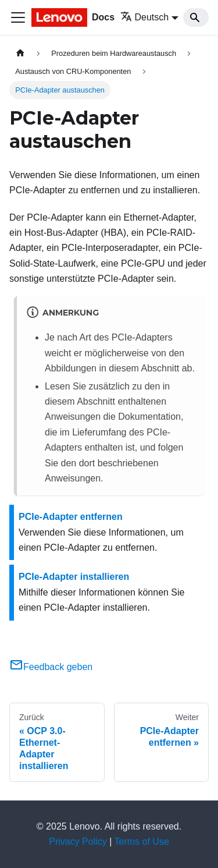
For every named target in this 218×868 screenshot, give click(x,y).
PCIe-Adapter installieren (74, 577)
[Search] (196, 17)
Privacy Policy (78, 842)
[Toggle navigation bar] (18, 17)
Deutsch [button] (145, 17)
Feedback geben (51, 667)
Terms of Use (142, 842)
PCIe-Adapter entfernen (71, 517)
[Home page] (20, 53)
